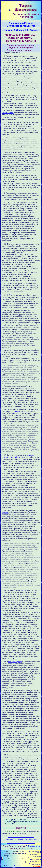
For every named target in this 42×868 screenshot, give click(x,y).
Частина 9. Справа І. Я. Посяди (21, 30)
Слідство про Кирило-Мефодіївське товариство (21, 24)
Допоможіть (34, 846)
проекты (24, 733)
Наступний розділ (32, 839)
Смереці (17, 866)
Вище (21, 839)
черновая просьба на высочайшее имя (18, 456)
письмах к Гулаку (15, 662)
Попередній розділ (11, 839)
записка (17, 412)
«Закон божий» (8, 113)
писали (24, 590)
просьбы (5, 513)
